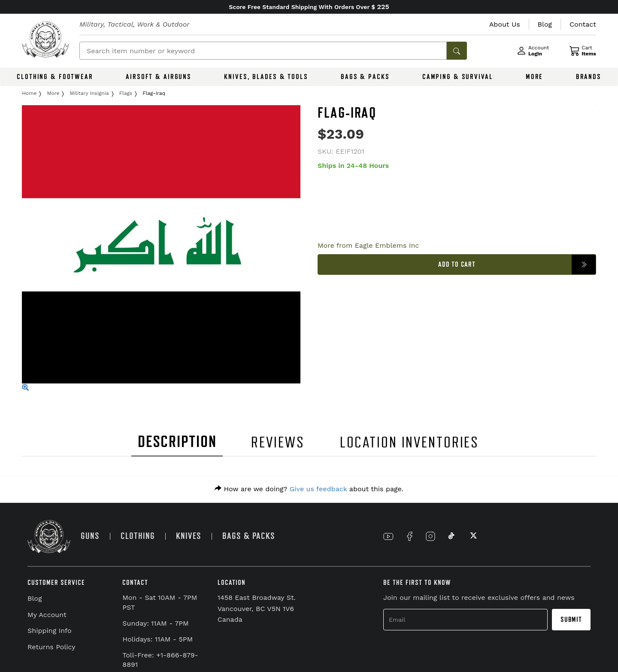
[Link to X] (473, 536)
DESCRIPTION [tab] (177, 442)
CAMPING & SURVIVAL (458, 77)
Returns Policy (51, 647)
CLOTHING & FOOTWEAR (55, 77)
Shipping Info (50, 631)
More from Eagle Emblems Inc (368, 245)
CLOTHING (138, 536)
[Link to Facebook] (409, 536)
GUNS (90, 536)
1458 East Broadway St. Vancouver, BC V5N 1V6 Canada (257, 608)
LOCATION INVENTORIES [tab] (410, 442)
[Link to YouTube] (388, 536)
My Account (47, 615)
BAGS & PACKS (365, 77)
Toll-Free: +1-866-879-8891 (160, 660)
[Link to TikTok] (451, 536)
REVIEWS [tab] (278, 442)
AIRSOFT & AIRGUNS (159, 77)
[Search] (263, 51)
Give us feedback (318, 489)
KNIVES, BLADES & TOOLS (266, 77)
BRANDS (589, 77)
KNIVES (189, 536)
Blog (35, 598)
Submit (571, 620)
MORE (535, 77)
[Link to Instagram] (430, 536)
